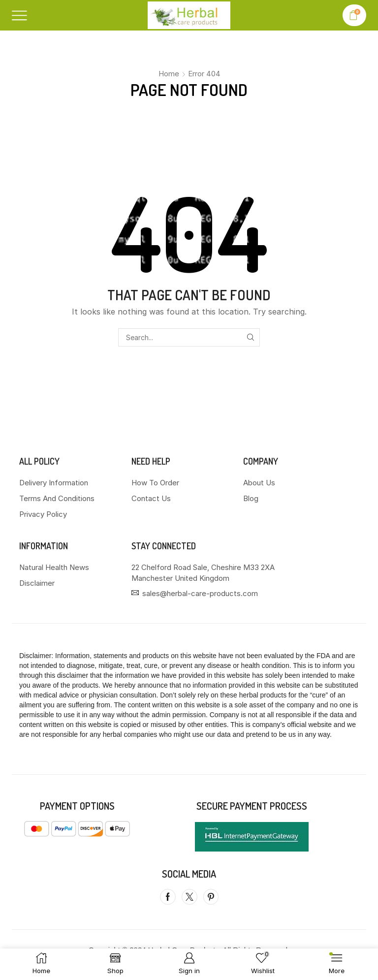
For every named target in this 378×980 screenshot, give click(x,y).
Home (169, 74)
